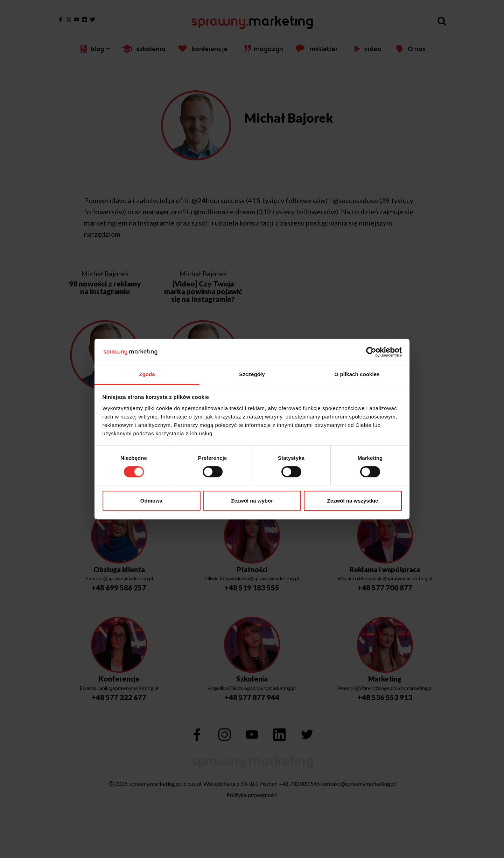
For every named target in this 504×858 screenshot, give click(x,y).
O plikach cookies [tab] (357, 374)
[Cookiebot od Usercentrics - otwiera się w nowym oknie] (371, 352)
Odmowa (151, 501)
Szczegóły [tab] (252, 374)
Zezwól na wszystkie (353, 501)
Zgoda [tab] (147, 374)
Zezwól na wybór (252, 501)
